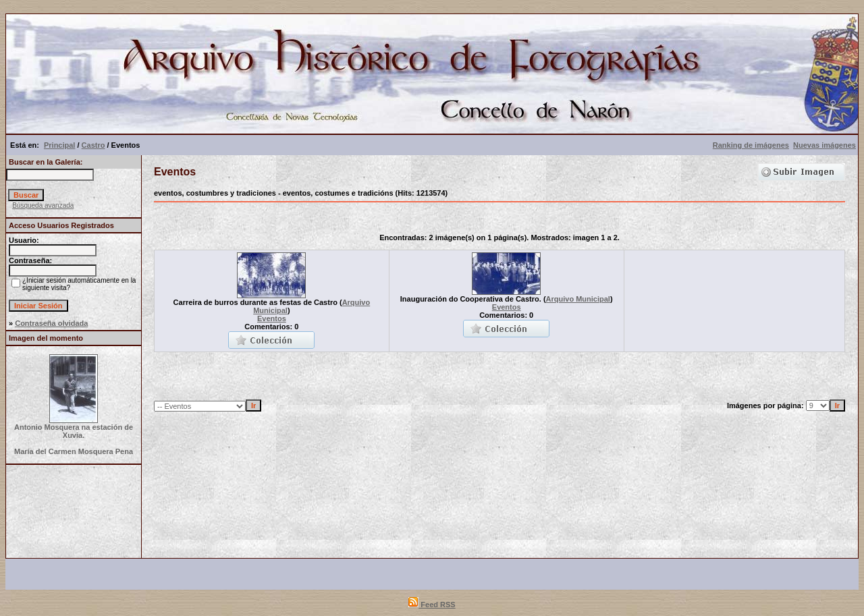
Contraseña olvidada (51, 323)
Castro (93, 145)
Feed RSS (432, 605)
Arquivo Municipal (578, 299)
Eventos (272, 318)
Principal (59, 145)
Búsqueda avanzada (43, 205)
